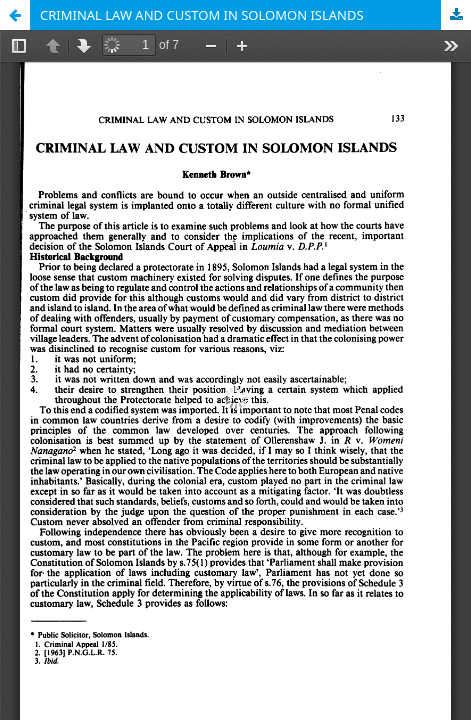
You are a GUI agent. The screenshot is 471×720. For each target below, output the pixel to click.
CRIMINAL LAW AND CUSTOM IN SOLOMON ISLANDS (202, 15)
